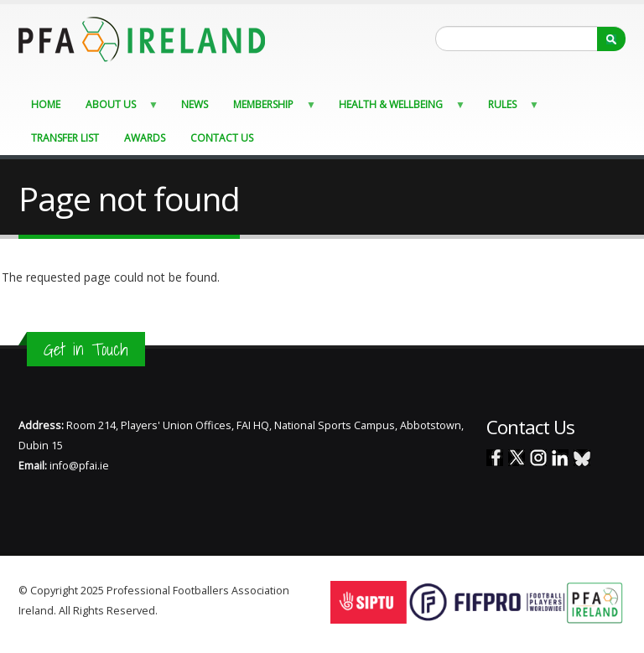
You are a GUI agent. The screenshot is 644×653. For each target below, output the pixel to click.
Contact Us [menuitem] (222, 138)
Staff (171, 611)
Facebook (495, 458)
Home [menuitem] (46, 104)
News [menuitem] (195, 104)
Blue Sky (582, 458)
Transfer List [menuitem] (65, 138)
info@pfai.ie (79, 466)
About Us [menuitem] (117, 109)
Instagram (538, 458)
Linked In (560, 458)
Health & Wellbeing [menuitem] (397, 109)
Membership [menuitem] (270, 109)
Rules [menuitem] (509, 109)
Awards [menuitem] (145, 138)
